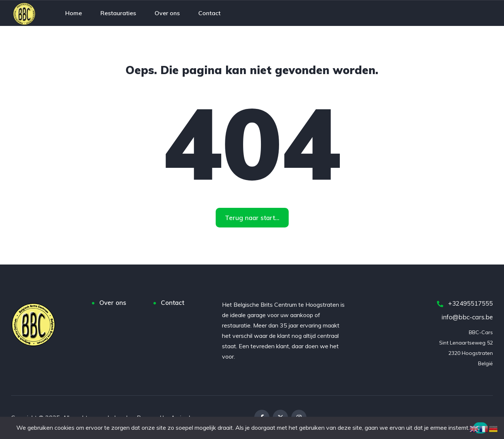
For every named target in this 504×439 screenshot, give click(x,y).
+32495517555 (465, 303)
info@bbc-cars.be (467, 317)
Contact (173, 302)
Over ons (113, 302)
